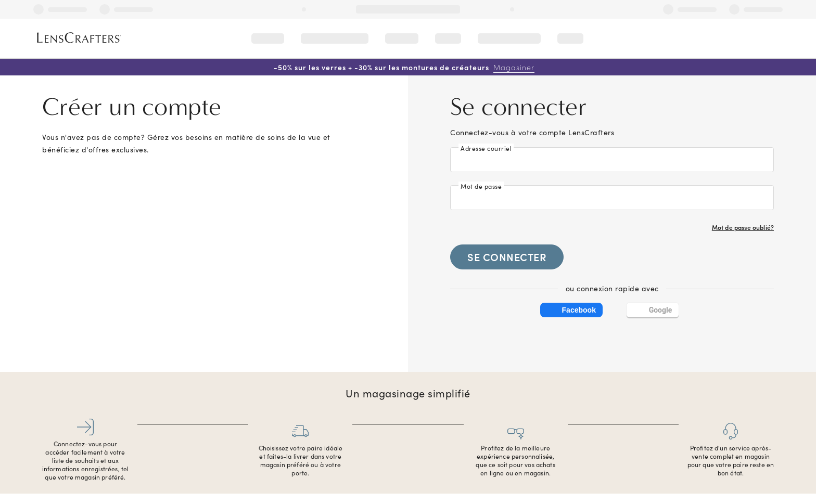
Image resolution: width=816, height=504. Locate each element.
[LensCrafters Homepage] (79, 38)
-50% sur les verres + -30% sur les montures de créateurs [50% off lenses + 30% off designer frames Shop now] (404, 67)
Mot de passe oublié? (743, 227)
